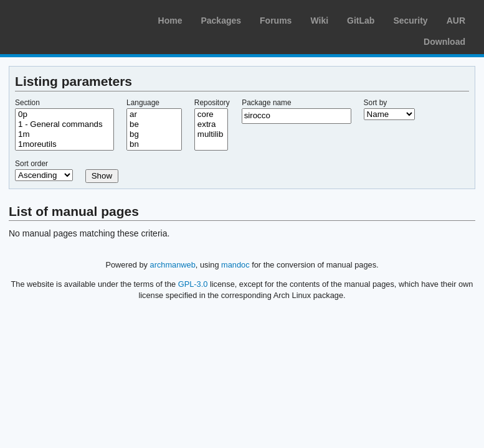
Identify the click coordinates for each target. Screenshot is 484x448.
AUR (456, 21)
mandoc (235, 265)
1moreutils (64, 144)
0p (64, 114)
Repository (212, 103)
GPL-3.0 (193, 284)
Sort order (31, 164)
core (211, 114)
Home (170, 21)
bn (154, 144)
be (154, 124)
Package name (266, 103)
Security (410, 21)
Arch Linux (69, 19)
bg (154, 134)
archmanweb (173, 265)
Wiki (319, 21)
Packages (221, 21)
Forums (276, 21)
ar (154, 114)
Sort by (376, 103)
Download (444, 42)
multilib (211, 134)
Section (27, 103)
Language (143, 103)
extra (211, 124)
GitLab (361, 21)
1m (64, 134)
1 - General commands (64, 124)
